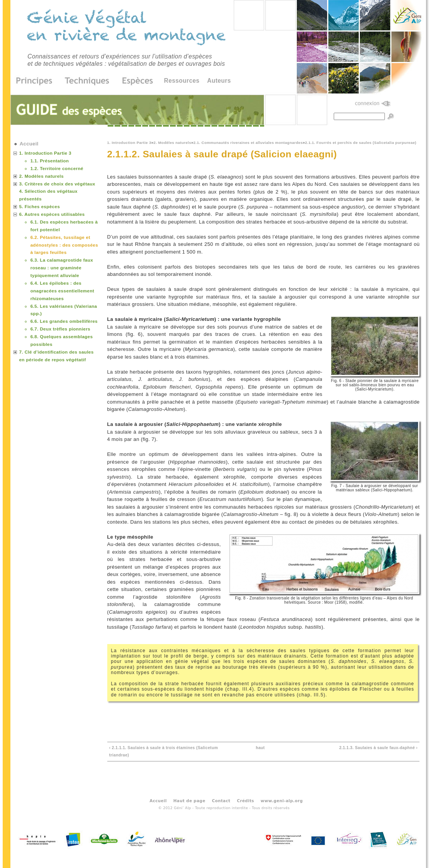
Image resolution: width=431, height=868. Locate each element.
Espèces (135, 81)
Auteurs (219, 81)
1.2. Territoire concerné (57, 168)
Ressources (182, 81)
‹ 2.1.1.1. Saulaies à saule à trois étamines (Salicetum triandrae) (164, 752)
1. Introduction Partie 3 (129, 143)
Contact (221, 801)
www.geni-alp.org (282, 801)
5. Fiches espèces (40, 206)
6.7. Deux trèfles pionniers (60, 329)
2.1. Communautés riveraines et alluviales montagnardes (248, 143)
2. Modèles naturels (172, 143)
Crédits (245, 801)
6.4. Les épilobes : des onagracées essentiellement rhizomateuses (62, 291)
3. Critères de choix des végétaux (57, 184)
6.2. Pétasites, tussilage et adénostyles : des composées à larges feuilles (64, 245)
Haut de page (189, 801)
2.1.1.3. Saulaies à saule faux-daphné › (378, 748)
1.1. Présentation (50, 161)
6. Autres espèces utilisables (52, 214)
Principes (37, 81)
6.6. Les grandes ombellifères (64, 321)
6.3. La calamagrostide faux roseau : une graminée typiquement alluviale (62, 268)
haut (260, 748)
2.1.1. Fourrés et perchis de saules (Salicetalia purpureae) (361, 143)
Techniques (87, 81)
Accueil (29, 144)
